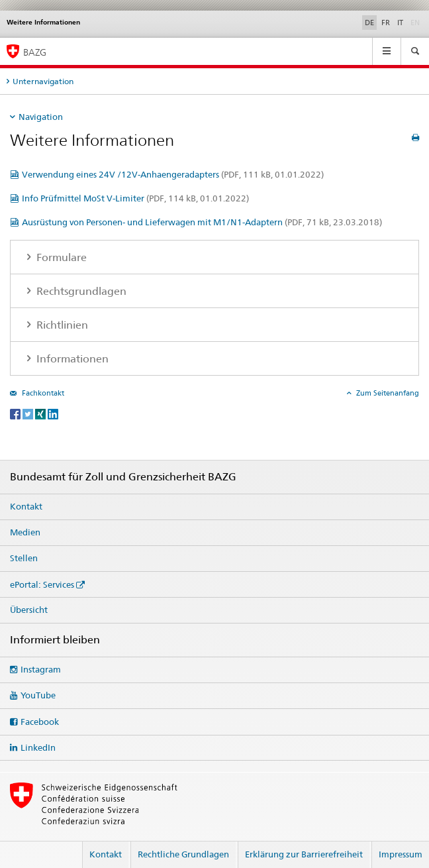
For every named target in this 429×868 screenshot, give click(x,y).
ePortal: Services (42, 584)
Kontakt (26, 506)
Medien (25, 532)
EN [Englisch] (416, 22)
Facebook (40, 722)
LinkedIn (38, 747)
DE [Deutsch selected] (369, 23)
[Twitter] (29, 413)
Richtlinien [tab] (61, 325)
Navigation (41, 117)
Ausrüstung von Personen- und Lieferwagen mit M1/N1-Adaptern (202, 222)
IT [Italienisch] (400, 23)
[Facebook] (16, 413)
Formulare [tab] (60, 257)
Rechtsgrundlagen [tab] (80, 291)
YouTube (38, 695)
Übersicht (29, 610)
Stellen (24, 558)
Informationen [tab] (71, 359)
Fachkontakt (42, 393)
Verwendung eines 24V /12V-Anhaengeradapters (173, 174)
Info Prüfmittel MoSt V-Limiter (135, 198)
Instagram (41, 669)
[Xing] (41, 413)
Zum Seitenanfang (387, 393)
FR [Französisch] (386, 23)
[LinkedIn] (53, 413)
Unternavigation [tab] (43, 81)
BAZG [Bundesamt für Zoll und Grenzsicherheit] (35, 52)
